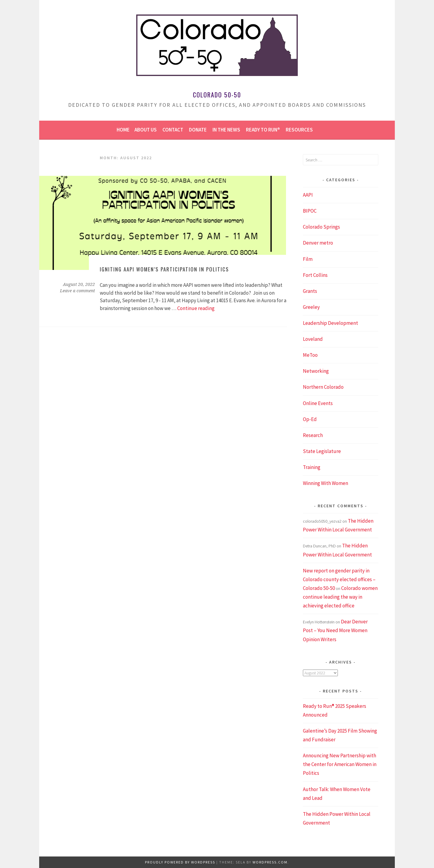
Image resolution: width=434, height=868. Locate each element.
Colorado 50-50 (217, 95)
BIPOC (310, 211)
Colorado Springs (321, 227)
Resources (299, 130)
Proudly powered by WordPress (180, 862)
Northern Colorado (323, 387)
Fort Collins (315, 275)
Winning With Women (325, 483)
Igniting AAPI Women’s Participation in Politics (164, 269)
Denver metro (318, 243)
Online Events (318, 403)
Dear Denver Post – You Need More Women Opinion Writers (335, 630)
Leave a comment (77, 291)
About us (146, 130)
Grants (310, 291)
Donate (198, 130)
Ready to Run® (263, 130)
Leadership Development (330, 323)
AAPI (308, 195)
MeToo (310, 355)
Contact (173, 130)
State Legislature (322, 451)
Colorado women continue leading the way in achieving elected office (340, 597)
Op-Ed (310, 419)
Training (312, 467)
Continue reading (196, 308)
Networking (316, 371)
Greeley (311, 307)
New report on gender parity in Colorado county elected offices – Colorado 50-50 (339, 579)
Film (308, 259)
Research (313, 435)
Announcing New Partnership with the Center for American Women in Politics (340, 764)
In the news (226, 130)
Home (123, 130)
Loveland (313, 339)
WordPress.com (270, 862)
